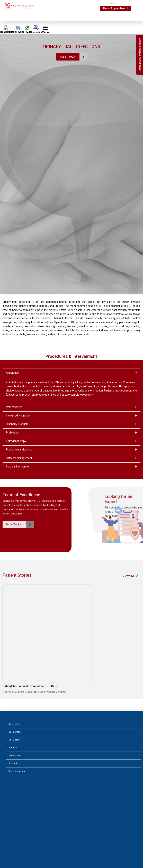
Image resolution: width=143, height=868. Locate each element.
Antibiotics (12, 373)
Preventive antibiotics (19, 450)
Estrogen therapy (16, 441)
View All (131, 584)
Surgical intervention (18, 467)
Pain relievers (14, 407)
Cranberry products (17, 424)
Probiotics (12, 433)
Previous (134, 775)
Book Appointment (116, 8)
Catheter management (19, 458)
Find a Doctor (67, 57)
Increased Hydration (18, 416)
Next (139, 776)
